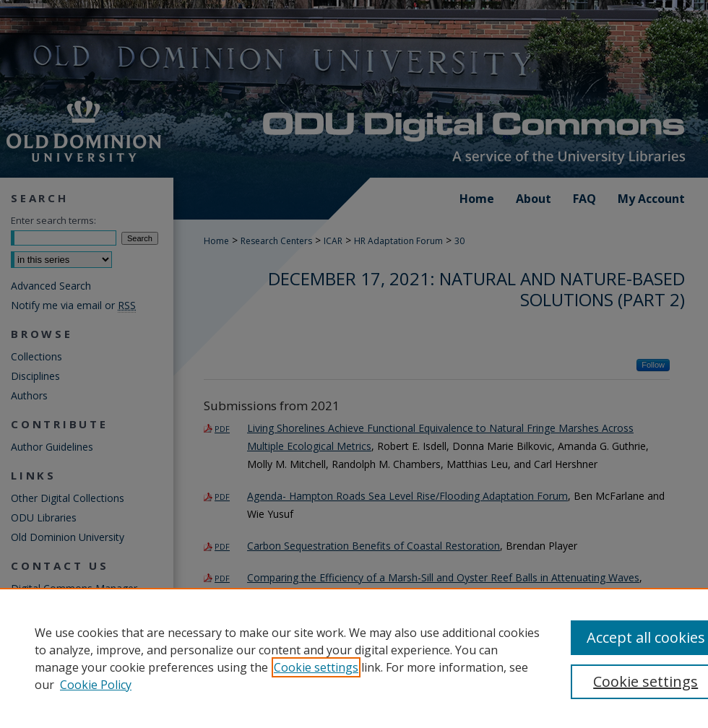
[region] (354, 658)
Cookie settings (316, 667)
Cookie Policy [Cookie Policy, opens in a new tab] (96, 685)
